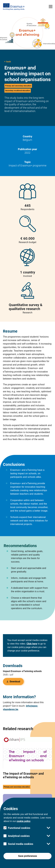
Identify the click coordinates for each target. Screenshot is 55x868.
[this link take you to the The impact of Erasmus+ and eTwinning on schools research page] (27, 765)
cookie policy (23, 821)
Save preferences (28, 856)
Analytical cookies (19, 836)
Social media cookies (21, 844)
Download (13, 682)
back (8, 62)
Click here (32, 644)
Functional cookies (19, 828)
